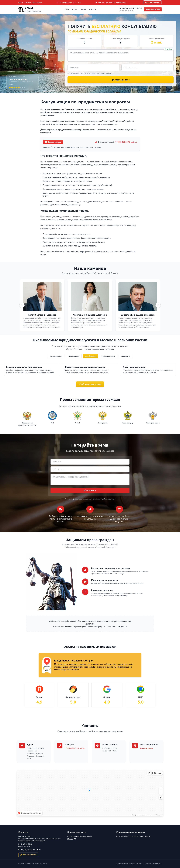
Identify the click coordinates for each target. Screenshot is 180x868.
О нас (67, 9)
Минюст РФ (72, 839)
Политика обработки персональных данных (133, 836)
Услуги (75, 9)
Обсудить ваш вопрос (90, 384)
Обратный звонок (152, 2)
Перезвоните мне (153, 9)
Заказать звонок (147, 749)
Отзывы (83, 9)
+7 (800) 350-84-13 (70, 2)
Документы (126, 356)
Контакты (93, 9)
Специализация (56, 356)
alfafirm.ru (149, 863)
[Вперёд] (158, 305)
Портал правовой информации (80, 836)
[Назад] (22, 305)
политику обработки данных (101, 73)
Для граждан (74, 356)
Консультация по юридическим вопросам (85, 102)
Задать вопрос (53, 142)
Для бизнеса (90, 356)
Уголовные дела (108, 356)
